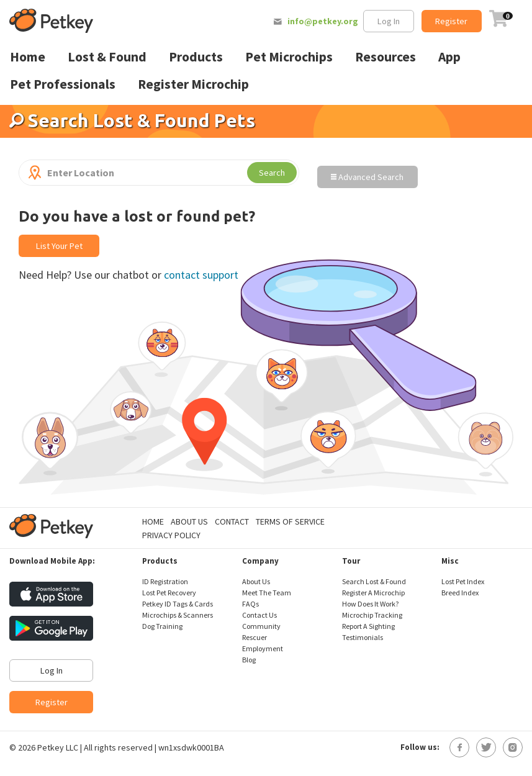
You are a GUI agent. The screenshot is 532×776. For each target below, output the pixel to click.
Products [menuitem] (196, 57)
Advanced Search (367, 177)
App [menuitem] (449, 57)
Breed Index (460, 593)
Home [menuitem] (28, 57)
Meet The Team (267, 593)
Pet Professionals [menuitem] (63, 84)
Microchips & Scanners (178, 615)
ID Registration (165, 581)
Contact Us (259, 615)
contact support (201, 275)
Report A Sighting (368, 626)
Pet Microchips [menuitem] (289, 57)
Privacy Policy (171, 535)
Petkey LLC (58, 747)
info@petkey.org (323, 21)
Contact (232, 521)
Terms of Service (290, 521)
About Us (189, 521)
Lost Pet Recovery (169, 593)
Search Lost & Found (374, 581)
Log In (389, 21)
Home (153, 521)
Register (451, 21)
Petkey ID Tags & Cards (178, 604)
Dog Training (162, 626)
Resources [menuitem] (385, 57)
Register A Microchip (373, 593)
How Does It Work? (370, 604)
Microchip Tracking (372, 615)
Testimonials (363, 637)
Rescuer (255, 637)
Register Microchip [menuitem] (193, 84)
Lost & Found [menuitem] (107, 57)
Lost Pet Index (463, 581)
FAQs (250, 604)
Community (261, 626)
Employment (263, 648)
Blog (249, 660)
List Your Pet (59, 246)
